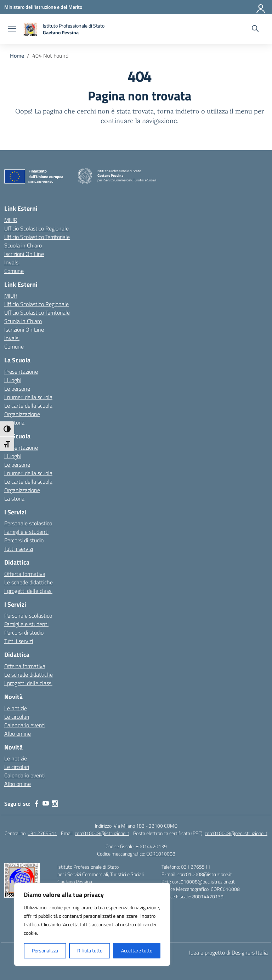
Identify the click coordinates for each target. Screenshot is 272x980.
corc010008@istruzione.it (102, 833)
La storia (14, 422)
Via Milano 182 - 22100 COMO (146, 826)
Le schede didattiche (29, 582)
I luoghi (13, 380)
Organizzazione (22, 414)
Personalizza (45, 950)
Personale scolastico (28, 523)
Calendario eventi (25, 725)
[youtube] (46, 804)
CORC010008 (161, 854)
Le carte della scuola (28, 406)
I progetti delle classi (28, 591)
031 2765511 (42, 833)
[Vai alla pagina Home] (17, 56)
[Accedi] (261, 7)
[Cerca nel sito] (255, 29)
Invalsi (12, 262)
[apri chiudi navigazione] (12, 29)
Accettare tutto (137, 950)
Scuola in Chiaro (23, 245)
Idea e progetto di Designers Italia (228, 952)
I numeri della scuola (28, 397)
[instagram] (55, 804)
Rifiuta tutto (90, 950)
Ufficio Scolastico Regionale (36, 228)
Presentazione (21, 372)
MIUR (11, 220)
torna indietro (178, 111)
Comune (14, 271)
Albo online (18, 734)
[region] (92, 924)
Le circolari (17, 717)
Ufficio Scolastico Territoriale (37, 237)
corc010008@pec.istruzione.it (236, 833)
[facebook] (36, 804)
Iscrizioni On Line (24, 254)
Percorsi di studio (24, 540)
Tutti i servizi (19, 549)
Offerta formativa (25, 574)
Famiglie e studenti (26, 532)
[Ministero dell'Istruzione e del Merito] (43, 7)
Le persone (17, 389)
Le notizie (16, 708)
